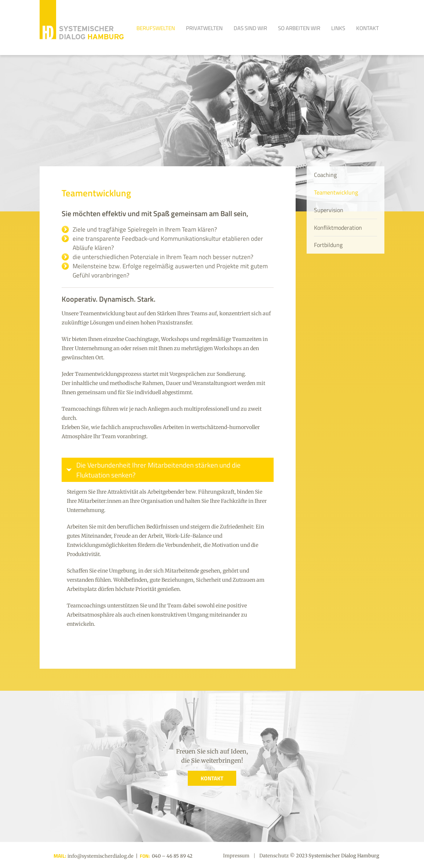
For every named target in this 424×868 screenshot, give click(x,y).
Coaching (325, 175)
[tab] (168, 470)
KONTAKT (212, 778)
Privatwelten (204, 28)
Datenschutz (274, 856)
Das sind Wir (250, 28)
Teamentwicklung (336, 192)
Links (338, 28)
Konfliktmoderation (338, 228)
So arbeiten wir (299, 28)
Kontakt (368, 28)
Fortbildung (328, 245)
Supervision (329, 210)
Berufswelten (156, 28)
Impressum (236, 856)
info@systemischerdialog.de (100, 856)
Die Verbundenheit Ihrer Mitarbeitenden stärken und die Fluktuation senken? (158, 470)
